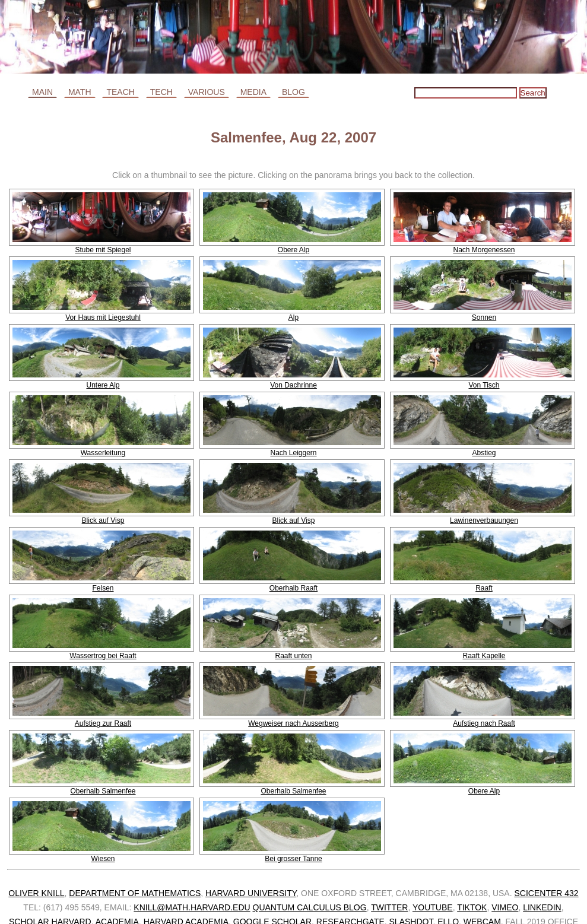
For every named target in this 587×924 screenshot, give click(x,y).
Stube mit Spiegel (103, 250)
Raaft (484, 588)
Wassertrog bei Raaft (103, 656)
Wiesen (103, 859)
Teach (120, 92)
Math (80, 92)
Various (207, 92)
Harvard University (251, 893)
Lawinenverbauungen (484, 520)
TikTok (472, 907)
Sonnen (484, 317)
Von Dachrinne (293, 385)
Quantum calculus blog (310, 907)
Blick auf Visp (103, 520)
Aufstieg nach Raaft (484, 723)
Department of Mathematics (135, 893)
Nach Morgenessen (484, 250)
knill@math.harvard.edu (192, 907)
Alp (293, 317)
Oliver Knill (36, 893)
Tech (161, 92)
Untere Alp (103, 385)
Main (42, 92)
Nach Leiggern (293, 453)
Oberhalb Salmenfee (103, 791)
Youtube (433, 907)
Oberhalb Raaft (293, 588)
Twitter (389, 907)
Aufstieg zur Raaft (103, 723)
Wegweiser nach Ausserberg (293, 723)
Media (253, 92)
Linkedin (542, 907)
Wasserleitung (103, 453)
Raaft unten (293, 656)
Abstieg (484, 453)
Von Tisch (484, 385)
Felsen (103, 588)
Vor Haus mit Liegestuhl (103, 317)
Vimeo (505, 907)
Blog (293, 92)
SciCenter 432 (546, 893)
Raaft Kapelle (484, 656)
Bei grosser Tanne (293, 859)
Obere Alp (293, 250)
